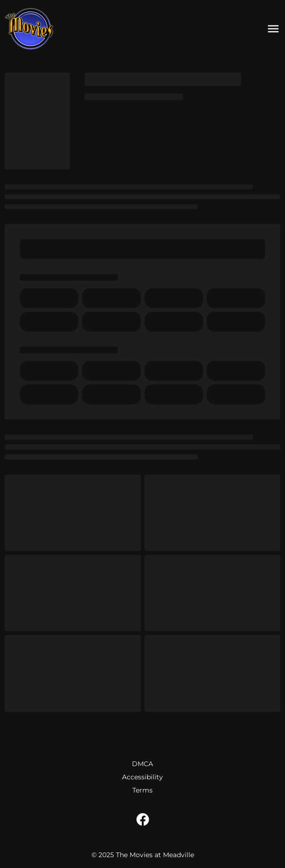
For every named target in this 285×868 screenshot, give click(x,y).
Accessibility (142, 777)
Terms (142, 790)
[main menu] (273, 29)
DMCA (142, 764)
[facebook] (143, 819)
